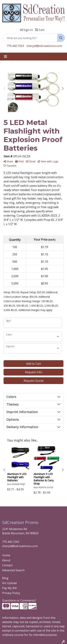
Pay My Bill (9, 588)
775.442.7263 (15, 46)
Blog (5, 578)
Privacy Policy (11, 593)
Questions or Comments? (19, 600)
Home (6, 555)
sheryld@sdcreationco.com (44, 46)
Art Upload (9, 583)
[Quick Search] (30, 38)
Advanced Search (13, 570)
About (6, 560)
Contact (7, 565)
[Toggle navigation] (6, 57)
